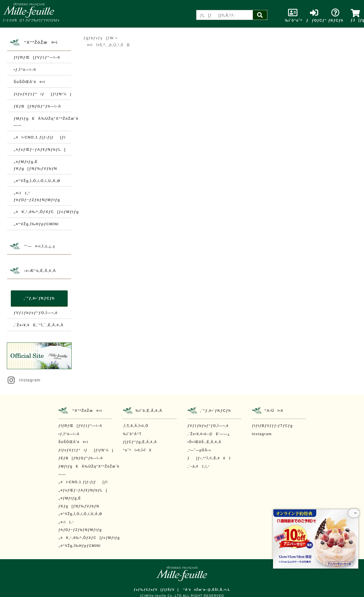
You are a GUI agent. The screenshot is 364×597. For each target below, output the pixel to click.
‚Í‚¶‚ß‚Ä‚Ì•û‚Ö (136, 426)
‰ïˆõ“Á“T (132, 434)
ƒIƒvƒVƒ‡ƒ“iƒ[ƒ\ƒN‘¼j (43, 94)
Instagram (24, 380)
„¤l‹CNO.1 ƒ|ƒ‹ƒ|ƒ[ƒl (40, 137)
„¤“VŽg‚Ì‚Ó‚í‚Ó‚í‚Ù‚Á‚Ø (37, 181)
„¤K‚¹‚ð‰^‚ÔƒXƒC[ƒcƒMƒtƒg (46, 212)
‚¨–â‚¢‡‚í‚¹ (198, 466)
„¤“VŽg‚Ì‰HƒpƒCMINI (36, 224)
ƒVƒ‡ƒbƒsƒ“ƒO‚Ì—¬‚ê (36, 313)
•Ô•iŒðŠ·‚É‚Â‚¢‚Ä (204, 442)
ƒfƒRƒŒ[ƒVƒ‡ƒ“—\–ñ (37, 57)
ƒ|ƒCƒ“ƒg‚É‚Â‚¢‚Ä (140, 442)
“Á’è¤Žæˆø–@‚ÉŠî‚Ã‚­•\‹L (207, 590)
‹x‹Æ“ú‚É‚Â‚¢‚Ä (40, 271)
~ (354, 513)
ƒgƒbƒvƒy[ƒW (99, 38)
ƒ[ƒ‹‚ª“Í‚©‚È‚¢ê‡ (209, 458)
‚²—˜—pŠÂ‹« (199, 450)
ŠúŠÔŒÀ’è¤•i (29, 82)
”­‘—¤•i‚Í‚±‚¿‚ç (40, 246)
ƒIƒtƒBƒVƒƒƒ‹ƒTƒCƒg (272, 426)
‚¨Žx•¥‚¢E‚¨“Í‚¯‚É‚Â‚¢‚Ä (39, 325)
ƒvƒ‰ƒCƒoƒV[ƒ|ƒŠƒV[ (156, 590)
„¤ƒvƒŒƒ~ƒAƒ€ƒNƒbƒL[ (40, 149)
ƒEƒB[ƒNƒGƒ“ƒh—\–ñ (37, 106)
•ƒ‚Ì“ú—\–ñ (25, 70)
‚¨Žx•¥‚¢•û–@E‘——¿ (209, 434)
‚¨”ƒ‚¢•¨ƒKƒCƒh (39, 298)
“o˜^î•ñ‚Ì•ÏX (137, 450)
